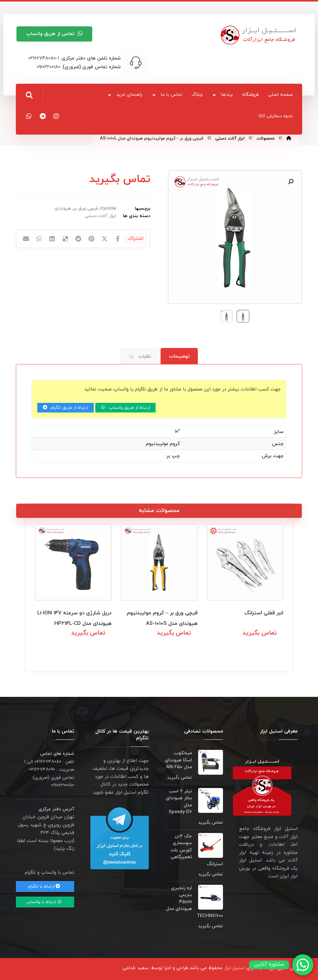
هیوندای (63, 209)
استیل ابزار (234, 968)
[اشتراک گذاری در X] (105, 239)
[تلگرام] (43, 116)
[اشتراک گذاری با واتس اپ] (39, 239)
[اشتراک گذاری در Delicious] (65, 239)
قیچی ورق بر (86, 209)
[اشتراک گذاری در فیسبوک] (118, 239)
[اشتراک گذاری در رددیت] (78, 239)
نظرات (140, 356)
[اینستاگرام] (56, 116)
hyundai (108, 209)
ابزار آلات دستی (101, 216)
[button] (291, 182)
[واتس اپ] (29, 116)
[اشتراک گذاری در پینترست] (92, 239)
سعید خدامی (136, 968)
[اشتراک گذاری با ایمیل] (26, 239)
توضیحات (179, 356)
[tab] (179, 356)
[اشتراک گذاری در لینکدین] (52, 239)
